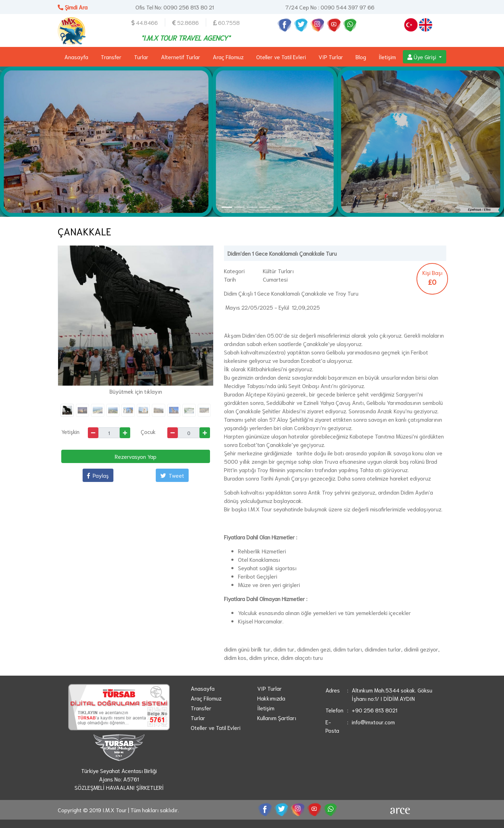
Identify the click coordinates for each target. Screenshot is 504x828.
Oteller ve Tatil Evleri (281, 57)
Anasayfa (76, 57)
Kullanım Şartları (277, 717)
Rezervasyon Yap (136, 456)
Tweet (172, 475)
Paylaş (98, 475)
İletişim (387, 57)
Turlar (141, 57)
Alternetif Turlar (181, 57)
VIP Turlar (331, 57)
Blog (361, 57)
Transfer (111, 57)
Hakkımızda (271, 698)
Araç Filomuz (228, 57)
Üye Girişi (422, 57)
